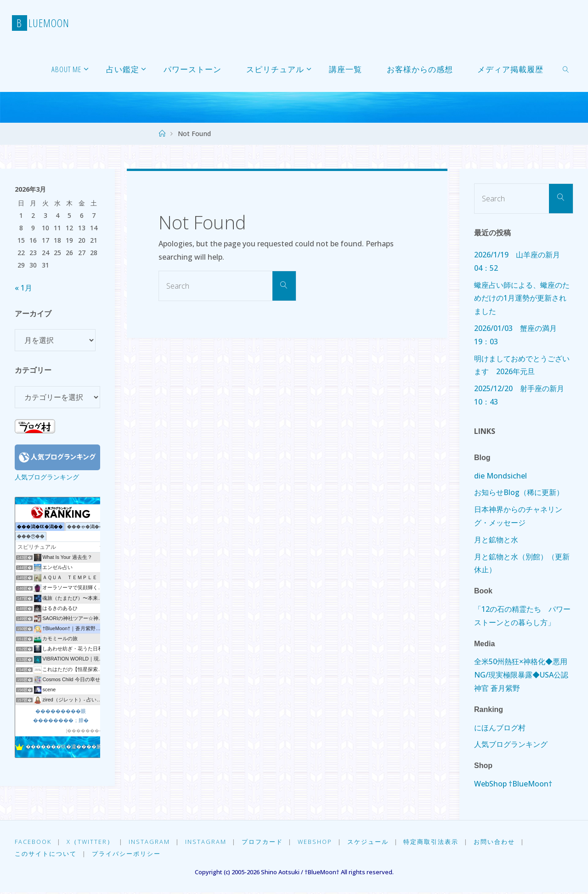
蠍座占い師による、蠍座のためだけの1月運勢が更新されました (522, 298)
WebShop (319, 842)
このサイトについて (46, 855)
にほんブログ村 (500, 728)
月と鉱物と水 (496, 540)
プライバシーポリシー (127, 855)
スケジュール (373, 842)
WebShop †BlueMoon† (513, 784)
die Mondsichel (500, 476)
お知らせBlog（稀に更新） (519, 492)
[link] (566, 69)
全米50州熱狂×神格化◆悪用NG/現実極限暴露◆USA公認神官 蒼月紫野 (521, 675)
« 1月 (23, 288)
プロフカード (266, 842)
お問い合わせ (502, 842)
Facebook (33, 842)
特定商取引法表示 (437, 842)
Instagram (151, 842)
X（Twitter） (91, 842)
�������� (85, 731)
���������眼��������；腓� (61, 715)
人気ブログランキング (47, 477)
